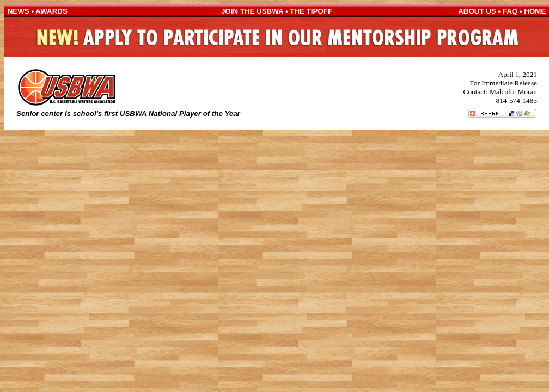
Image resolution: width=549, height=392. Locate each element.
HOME (535, 11)
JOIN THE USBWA (252, 11)
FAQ (510, 11)
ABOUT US (477, 11)
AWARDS (51, 11)
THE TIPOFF (311, 11)
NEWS (19, 11)
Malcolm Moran (513, 92)
